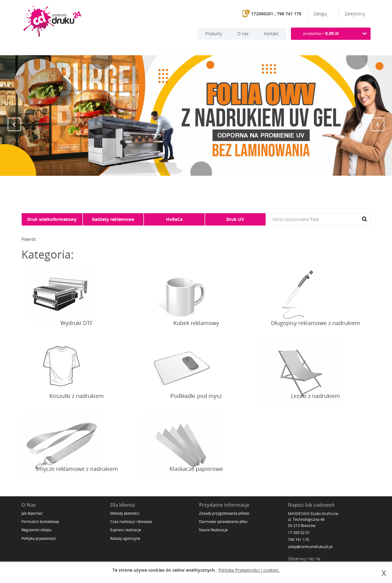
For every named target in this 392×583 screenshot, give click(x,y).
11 (224, 187)
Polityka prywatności (39, 538)
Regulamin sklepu (36, 530)
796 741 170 (298, 540)
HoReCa (174, 219)
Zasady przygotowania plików (224, 513)
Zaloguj (321, 14)
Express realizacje (126, 530)
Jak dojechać (32, 513)
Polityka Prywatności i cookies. (249, 570)
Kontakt (271, 34)
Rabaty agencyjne (125, 538)
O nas (243, 34)
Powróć (29, 239)
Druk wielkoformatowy (52, 219)
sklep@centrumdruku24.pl (310, 547)
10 (217, 187)
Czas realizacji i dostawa (131, 522)
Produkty (214, 34)
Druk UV (235, 219)
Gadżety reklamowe (113, 219)
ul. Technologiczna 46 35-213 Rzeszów (306, 522)
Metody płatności (125, 513)
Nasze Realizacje (213, 530)
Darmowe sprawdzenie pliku (223, 522)
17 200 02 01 (299, 533)
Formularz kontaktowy (40, 522)
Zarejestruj (355, 14)
